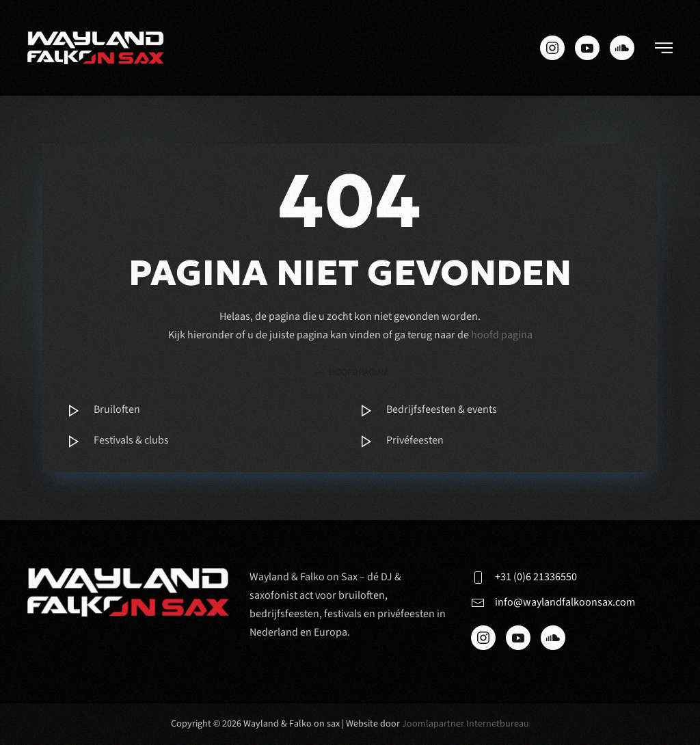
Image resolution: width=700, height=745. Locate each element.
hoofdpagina (350, 373)
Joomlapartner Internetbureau (466, 724)
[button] (664, 48)
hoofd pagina (502, 335)
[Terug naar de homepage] (96, 48)
